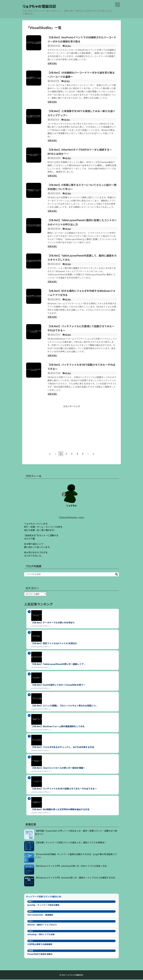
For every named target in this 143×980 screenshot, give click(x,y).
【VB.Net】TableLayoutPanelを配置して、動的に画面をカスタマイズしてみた (82, 258)
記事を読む (53, 64)
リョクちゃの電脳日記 (47, 6)
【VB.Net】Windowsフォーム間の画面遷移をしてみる (58, 727)
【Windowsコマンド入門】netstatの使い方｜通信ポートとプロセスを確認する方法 (75, 878)
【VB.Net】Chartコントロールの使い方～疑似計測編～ (58, 768)
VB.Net (68, 46)
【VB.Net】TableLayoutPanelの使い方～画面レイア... (58, 665)
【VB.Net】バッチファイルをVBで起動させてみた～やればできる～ (81, 367)
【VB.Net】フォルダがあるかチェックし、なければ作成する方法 (63, 748)
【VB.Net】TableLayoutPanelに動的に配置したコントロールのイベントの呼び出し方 (82, 222)
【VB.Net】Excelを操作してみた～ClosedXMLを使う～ (58, 685)
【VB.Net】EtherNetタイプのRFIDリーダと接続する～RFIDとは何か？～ (82, 152)
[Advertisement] (71, 427)
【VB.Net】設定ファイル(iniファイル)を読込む (54, 644)
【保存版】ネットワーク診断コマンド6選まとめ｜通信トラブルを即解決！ (71, 843)
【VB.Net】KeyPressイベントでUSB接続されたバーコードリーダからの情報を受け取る (81, 40)
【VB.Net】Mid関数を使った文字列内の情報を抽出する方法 (60, 810)
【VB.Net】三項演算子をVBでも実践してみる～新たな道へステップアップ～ (81, 113)
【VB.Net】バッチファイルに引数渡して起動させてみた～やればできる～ (82, 328)
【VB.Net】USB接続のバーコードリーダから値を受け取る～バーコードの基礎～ (82, 75)
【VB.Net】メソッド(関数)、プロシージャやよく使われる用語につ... (64, 706)
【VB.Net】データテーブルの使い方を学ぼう (53, 623)
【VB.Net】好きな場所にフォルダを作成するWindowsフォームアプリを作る (80, 293)
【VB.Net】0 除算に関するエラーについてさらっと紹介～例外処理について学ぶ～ (81, 187)
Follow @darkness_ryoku (71, 518)
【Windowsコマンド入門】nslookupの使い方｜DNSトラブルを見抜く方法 (71, 866)
